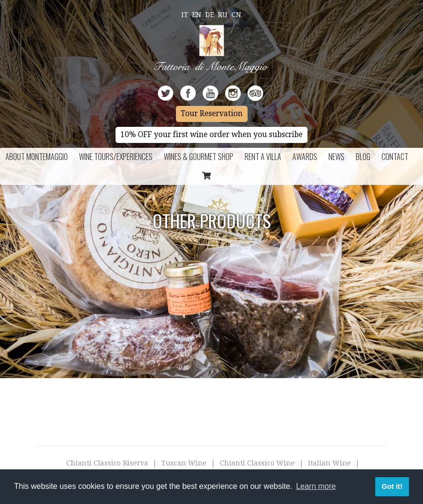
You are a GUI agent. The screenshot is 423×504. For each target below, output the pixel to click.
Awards (305, 157)
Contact (395, 157)
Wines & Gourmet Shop (199, 157)
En (197, 15)
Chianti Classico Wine (257, 463)
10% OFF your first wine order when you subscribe (211, 135)
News (336, 157)
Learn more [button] (316, 486)
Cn (236, 15)
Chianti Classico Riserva (107, 463)
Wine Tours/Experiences (116, 157)
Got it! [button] (392, 486)
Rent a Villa (263, 157)
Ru (223, 15)
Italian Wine (329, 463)
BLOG (363, 157)
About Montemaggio (37, 157)
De (210, 15)
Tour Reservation (212, 114)
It (185, 15)
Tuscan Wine (184, 463)
